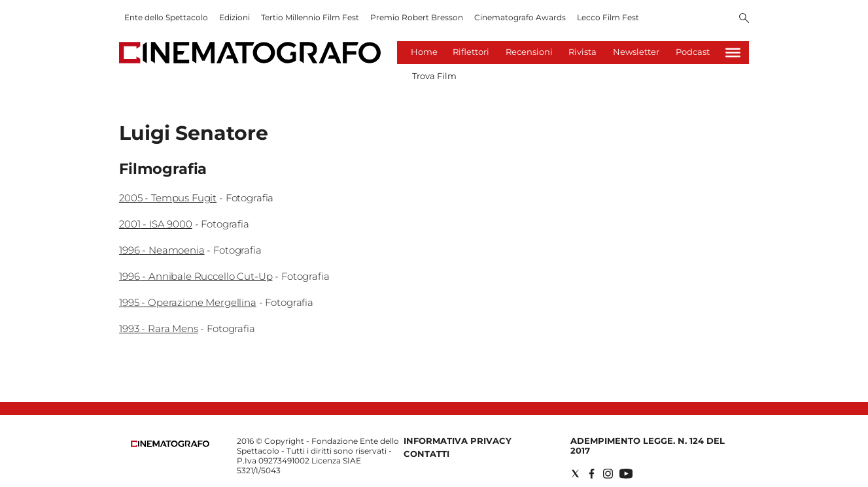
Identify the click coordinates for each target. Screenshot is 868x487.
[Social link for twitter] (575, 474)
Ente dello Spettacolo (166, 17)
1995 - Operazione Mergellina (188, 302)
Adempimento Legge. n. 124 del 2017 (648, 445)
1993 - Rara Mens (159, 328)
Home (424, 52)
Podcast (693, 52)
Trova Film (434, 76)
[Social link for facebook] (592, 474)
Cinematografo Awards (520, 17)
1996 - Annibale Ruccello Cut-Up (196, 276)
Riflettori (471, 52)
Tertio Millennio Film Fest (310, 17)
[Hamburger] (733, 53)
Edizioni (234, 17)
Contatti (426, 454)
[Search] (744, 19)
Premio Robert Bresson (417, 17)
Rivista (582, 52)
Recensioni (529, 52)
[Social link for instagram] (608, 474)
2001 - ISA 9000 (156, 224)
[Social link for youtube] (626, 474)
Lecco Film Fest (608, 17)
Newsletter (636, 52)
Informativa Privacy (458, 441)
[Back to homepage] (170, 444)
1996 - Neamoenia (162, 250)
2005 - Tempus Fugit (168, 198)
